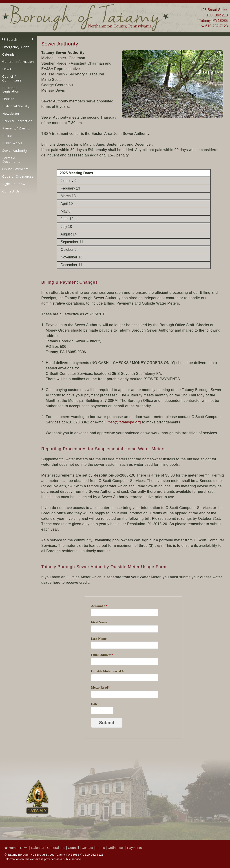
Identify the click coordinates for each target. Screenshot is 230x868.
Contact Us (11, 191)
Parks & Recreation (17, 121)
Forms (100, 848)
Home (11, 848)
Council (73, 848)
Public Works (12, 143)
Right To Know (14, 184)
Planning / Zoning (16, 128)
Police (7, 136)
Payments (134, 848)
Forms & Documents (11, 160)
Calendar (9, 54)
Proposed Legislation (11, 90)
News (7, 69)
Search (10, 40)
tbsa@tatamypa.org (124, 422)
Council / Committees (12, 78)
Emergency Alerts (16, 47)
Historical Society (16, 106)
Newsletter (11, 114)
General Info (56, 848)
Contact (87, 848)
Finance (8, 99)
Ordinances (116, 848)
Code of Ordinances (18, 176)
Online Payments (15, 169)
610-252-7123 (215, 26)
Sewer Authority (15, 150)
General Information (18, 62)
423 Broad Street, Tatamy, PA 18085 (55, 855)
